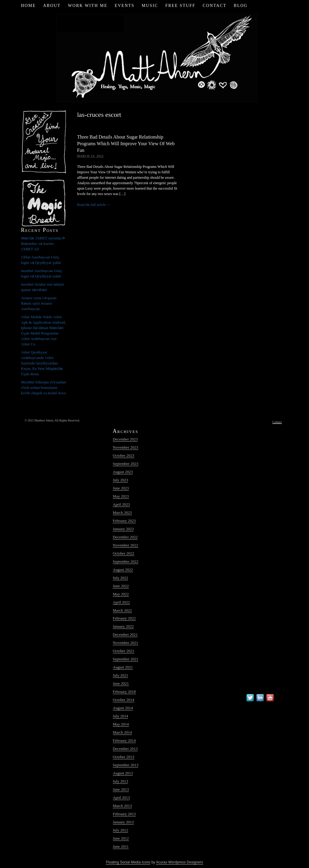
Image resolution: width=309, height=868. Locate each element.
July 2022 (121, 578)
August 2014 (123, 708)
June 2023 (121, 488)
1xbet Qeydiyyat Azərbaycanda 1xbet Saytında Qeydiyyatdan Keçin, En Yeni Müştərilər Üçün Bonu (42, 363)
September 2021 (126, 659)
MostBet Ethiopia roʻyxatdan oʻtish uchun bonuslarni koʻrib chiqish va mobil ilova (44, 388)
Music (150, 6)
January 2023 (123, 529)
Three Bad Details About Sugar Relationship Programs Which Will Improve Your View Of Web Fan (126, 144)
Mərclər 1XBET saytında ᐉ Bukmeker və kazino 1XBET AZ (43, 243)
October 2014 (124, 700)
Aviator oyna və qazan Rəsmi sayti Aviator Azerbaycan (39, 303)
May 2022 (121, 594)
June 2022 (121, 586)
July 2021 (121, 675)
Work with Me (88, 6)
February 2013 (124, 814)
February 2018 (124, 692)
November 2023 (126, 447)
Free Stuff (180, 6)
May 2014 (121, 724)
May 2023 (121, 496)
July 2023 (121, 480)
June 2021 (121, 683)
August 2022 (123, 570)
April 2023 (121, 504)
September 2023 (126, 464)
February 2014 (124, 740)
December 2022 (125, 537)
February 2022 (124, 618)
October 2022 (124, 553)
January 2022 (123, 626)
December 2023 (125, 439)
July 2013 (121, 781)
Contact (215, 6)
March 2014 (122, 732)
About (52, 6)
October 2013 (124, 757)
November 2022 (126, 545)
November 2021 (126, 643)
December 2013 (125, 749)
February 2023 (124, 521)
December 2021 (125, 634)
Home (28, 6)
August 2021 (123, 667)
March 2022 (122, 610)
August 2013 (123, 773)
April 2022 (121, 602)
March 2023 (122, 512)
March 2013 (122, 806)
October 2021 (124, 651)
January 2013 (123, 822)
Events (125, 6)
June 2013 (121, 789)
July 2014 (121, 716)
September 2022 (126, 561)
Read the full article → (94, 205)
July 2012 (121, 830)
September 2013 (126, 765)
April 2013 (121, 798)
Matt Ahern (155, 57)
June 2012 (121, 838)
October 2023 (124, 455)
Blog (241, 6)
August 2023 (123, 472)
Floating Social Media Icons (128, 862)
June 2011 (121, 846)
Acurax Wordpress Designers (180, 862)
